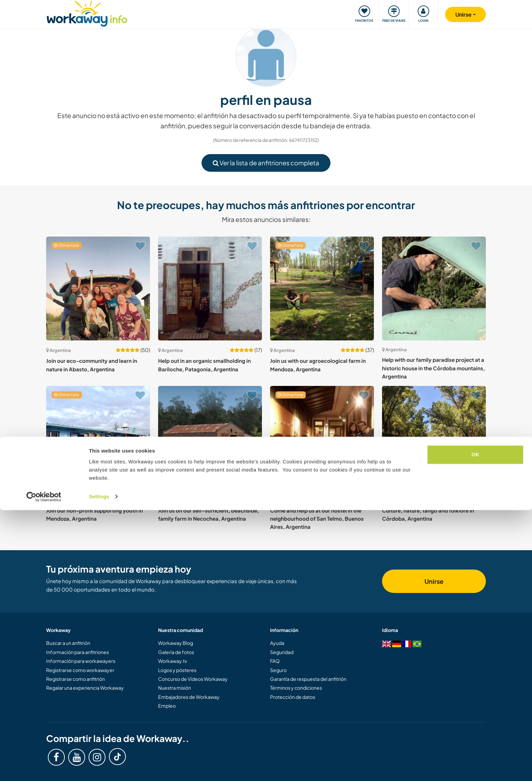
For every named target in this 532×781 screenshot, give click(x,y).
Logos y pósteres (177, 670)
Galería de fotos (176, 652)
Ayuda (277, 643)
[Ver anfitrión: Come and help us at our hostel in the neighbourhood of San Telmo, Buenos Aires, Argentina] (322, 438)
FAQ (275, 661)
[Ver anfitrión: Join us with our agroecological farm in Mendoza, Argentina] (322, 289)
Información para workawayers (81, 661)
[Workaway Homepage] (87, 13)
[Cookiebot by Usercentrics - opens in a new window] (44, 768)
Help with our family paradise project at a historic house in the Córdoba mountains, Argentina (433, 368)
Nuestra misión (175, 688)
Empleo (167, 706)
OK (476, 726)
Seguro (278, 670)
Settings (99, 768)
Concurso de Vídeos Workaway (193, 679)
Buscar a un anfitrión (68, 643)
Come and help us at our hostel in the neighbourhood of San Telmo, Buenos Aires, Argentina (317, 519)
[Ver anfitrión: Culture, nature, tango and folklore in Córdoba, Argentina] (434, 438)
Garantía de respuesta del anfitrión (308, 679)
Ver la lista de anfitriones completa (266, 163)
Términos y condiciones (296, 688)
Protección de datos (293, 697)
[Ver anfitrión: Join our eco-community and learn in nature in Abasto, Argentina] (98, 289)
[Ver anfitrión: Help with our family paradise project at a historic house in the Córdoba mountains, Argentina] (434, 289)
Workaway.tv (173, 661)
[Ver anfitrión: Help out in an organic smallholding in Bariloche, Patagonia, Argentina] (210, 289)
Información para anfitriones (78, 652)
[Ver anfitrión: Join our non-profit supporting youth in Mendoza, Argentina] (98, 438)
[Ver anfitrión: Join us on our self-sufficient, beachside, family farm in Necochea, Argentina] (210, 438)
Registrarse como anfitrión (75, 679)
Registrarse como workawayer (80, 670)
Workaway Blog (176, 643)
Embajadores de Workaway (189, 697)
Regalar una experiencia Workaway (85, 688)
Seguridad (282, 652)
